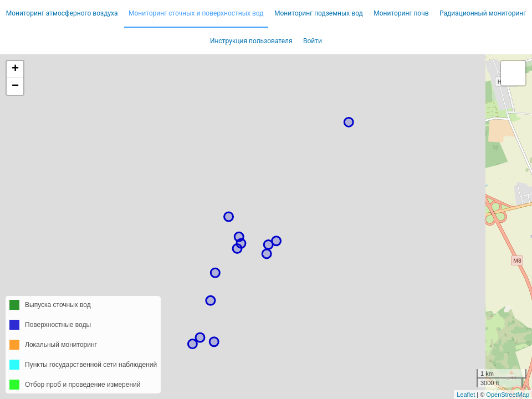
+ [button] (15, 69)
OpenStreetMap (508, 395)
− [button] (15, 86)
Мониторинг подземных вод (319, 13)
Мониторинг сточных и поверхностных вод (196, 13)
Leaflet (466, 395)
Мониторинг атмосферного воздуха (62, 13)
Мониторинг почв (401, 13)
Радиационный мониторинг (483, 13)
